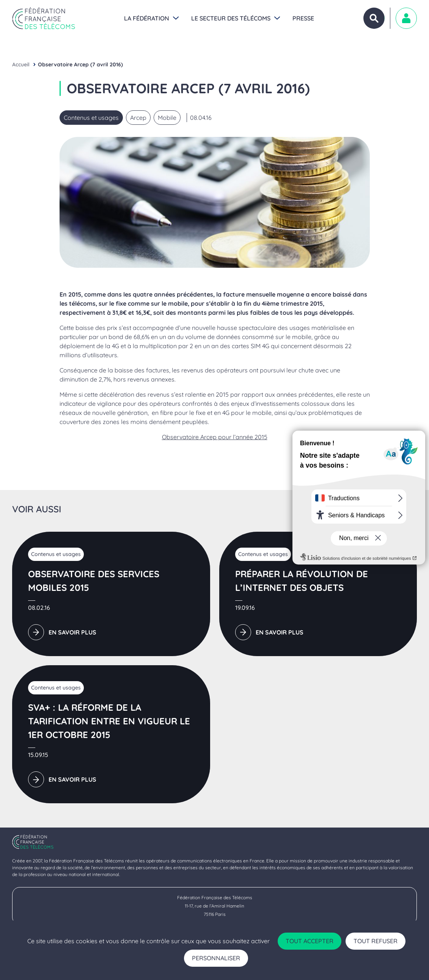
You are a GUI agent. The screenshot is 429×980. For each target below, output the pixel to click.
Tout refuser (376, 941)
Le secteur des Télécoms (231, 18)
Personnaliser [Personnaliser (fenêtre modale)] (216, 958)
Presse (303, 18)
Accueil (21, 64)
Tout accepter (310, 941)
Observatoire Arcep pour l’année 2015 (215, 437)
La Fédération (147, 18)
